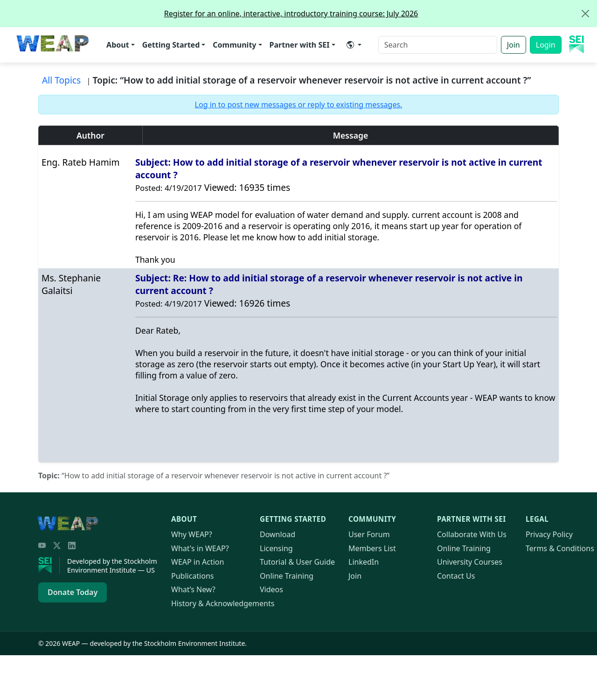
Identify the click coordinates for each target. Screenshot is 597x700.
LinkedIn (364, 562)
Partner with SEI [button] (300, 45)
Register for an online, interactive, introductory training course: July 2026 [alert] (380, 14)
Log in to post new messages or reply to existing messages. (299, 105)
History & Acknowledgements (223, 603)
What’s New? (193, 589)
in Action (198, 562)
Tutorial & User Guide (297, 562)
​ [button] (350, 45)
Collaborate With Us (472, 534)
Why (192, 534)
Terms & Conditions (560, 548)
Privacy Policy (549, 534)
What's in (200, 548)
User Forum (369, 534)
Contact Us (456, 576)
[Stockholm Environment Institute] (49, 566)
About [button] (118, 45)
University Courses (470, 562)
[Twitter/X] (57, 546)
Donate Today (73, 592)
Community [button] (234, 45)
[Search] (438, 45)
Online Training (287, 576)
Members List (372, 548)
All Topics (61, 80)
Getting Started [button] (171, 45)
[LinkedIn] (72, 546)
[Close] (585, 14)
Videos (271, 589)
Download (278, 534)
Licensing (276, 548)
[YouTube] (42, 546)
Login (546, 45)
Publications (192, 576)
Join (514, 45)
